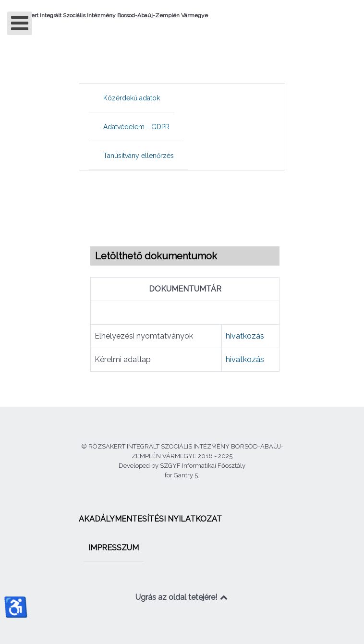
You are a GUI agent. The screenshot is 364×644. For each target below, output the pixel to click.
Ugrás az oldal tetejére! (182, 597)
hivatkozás (245, 336)
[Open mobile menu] (20, 23)
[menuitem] (132, 98)
